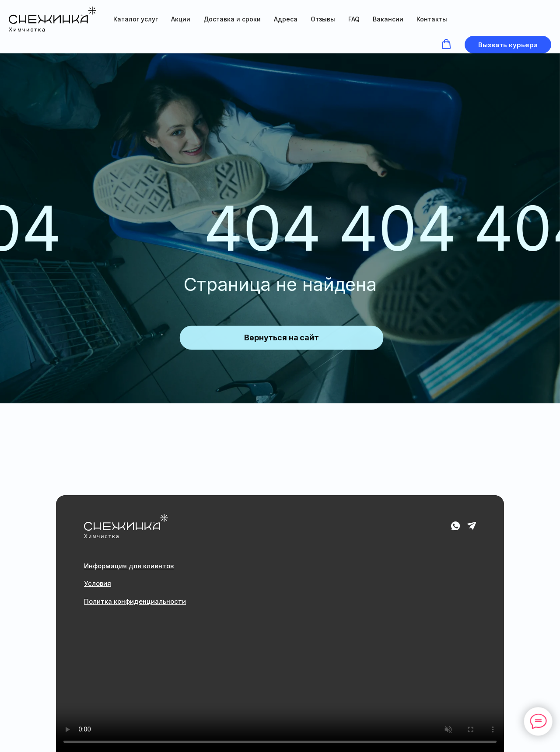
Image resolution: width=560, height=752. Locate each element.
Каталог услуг (136, 19)
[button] (446, 44)
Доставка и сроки (232, 19)
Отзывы (323, 19)
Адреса (286, 19)
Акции (181, 19)
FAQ (354, 19)
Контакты (432, 19)
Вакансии (388, 19)
